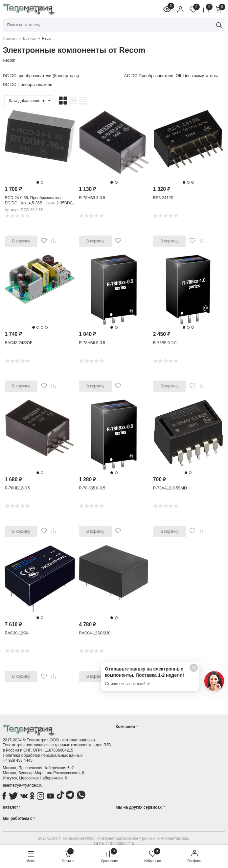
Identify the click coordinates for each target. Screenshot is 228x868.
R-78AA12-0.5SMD (170, 488)
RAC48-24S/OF (18, 343)
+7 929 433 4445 (17, 760)
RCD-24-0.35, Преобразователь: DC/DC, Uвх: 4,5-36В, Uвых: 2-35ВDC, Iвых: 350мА (39, 203)
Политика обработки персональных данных (43, 755)
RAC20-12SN (17, 633)
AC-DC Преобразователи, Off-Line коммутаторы (171, 76)
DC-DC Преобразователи (27, 84)
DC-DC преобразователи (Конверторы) (41, 76)
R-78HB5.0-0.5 (92, 488)
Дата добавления (27, 101)
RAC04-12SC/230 (95, 633)
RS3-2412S (163, 198)
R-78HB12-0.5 (17, 488)
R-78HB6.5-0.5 (92, 343)
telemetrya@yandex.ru (23, 785)
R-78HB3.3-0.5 (92, 198)
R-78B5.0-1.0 (165, 343)
